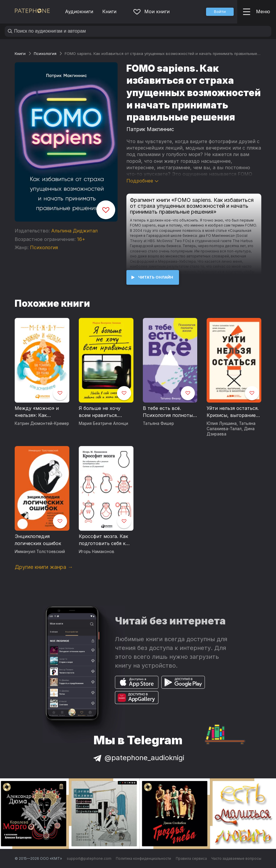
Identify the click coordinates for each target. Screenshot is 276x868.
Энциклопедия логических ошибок (38, 540)
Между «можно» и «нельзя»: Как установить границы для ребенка (39, 412)
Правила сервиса (191, 858)
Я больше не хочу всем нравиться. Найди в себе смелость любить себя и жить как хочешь (105, 412)
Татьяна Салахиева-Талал (231, 426)
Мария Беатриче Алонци (103, 423)
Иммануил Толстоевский (40, 552)
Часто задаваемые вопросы (236, 858)
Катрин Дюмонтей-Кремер (42, 423)
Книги (109, 11)
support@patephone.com (89, 858)
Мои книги (152, 11)
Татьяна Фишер (158, 423)
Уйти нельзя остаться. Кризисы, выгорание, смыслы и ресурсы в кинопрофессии (233, 412)
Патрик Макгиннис (150, 129)
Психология (45, 53)
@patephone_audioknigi (138, 758)
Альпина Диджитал (74, 231)
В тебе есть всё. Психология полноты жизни (168, 412)
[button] (220, 12)
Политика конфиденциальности (143, 858)
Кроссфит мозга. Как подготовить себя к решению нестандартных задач (105, 540)
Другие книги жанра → (44, 567)
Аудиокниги (79, 11)
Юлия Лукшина (222, 423)
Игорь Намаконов (97, 552)
